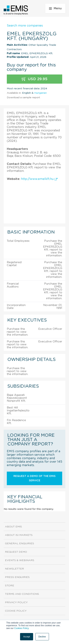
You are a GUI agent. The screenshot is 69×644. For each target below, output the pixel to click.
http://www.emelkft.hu (39, 179)
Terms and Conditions (22, 594)
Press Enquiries (17, 577)
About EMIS (13, 527)
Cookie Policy (16, 611)
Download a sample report (23, 98)
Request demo (16, 552)
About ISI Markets (19, 535)
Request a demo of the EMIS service (34, 478)
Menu (55, 8)
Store (10, 586)
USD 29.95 (34, 79)
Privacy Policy (16, 602)
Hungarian (40, 93)
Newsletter (14, 569)
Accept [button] (27, 637)
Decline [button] (42, 637)
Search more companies (25, 26)
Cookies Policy (21, 628)
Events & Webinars (20, 560)
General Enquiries (20, 544)
